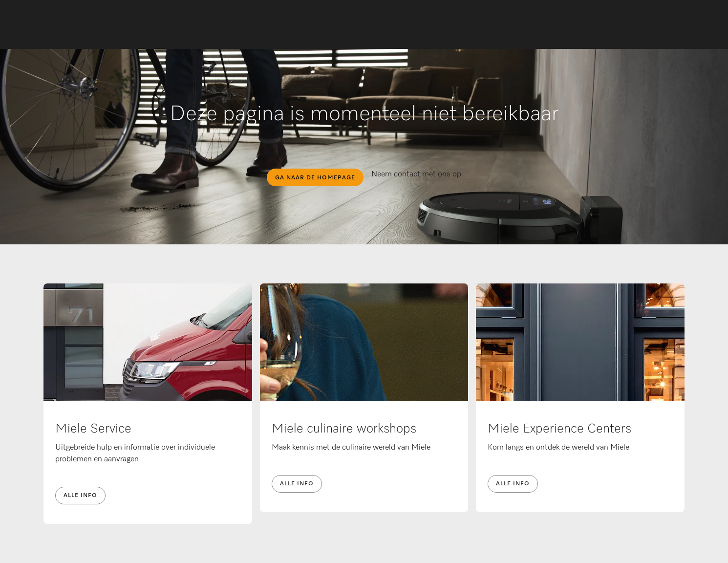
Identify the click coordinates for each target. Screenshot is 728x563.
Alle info (80, 496)
